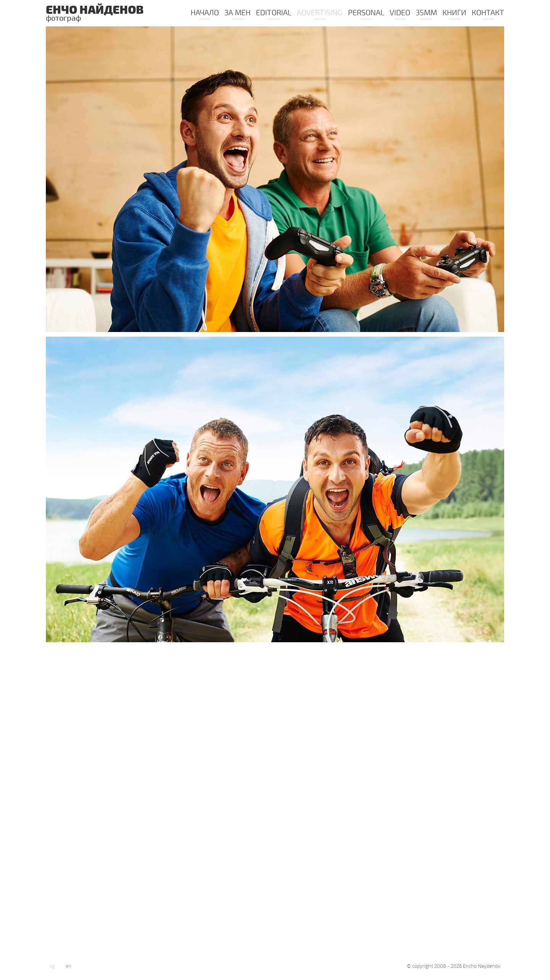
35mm (426, 14)
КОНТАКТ (488, 14)
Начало (205, 14)
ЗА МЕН (237, 14)
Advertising (320, 14)
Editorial (274, 14)
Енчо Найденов (99, 14)
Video (400, 14)
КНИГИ (454, 14)
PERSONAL (366, 14)
